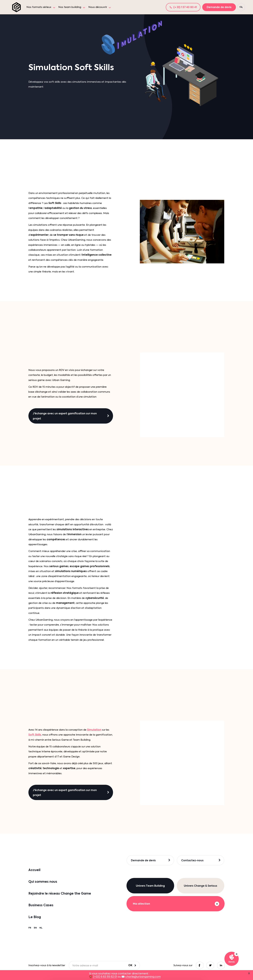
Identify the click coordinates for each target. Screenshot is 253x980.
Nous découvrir (98, 7)
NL (41, 928)
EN (35, 928)
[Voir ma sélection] (232, 959)
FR (30, 928)
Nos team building (70, 7)
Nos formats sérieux (39, 7)
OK (130, 965)
